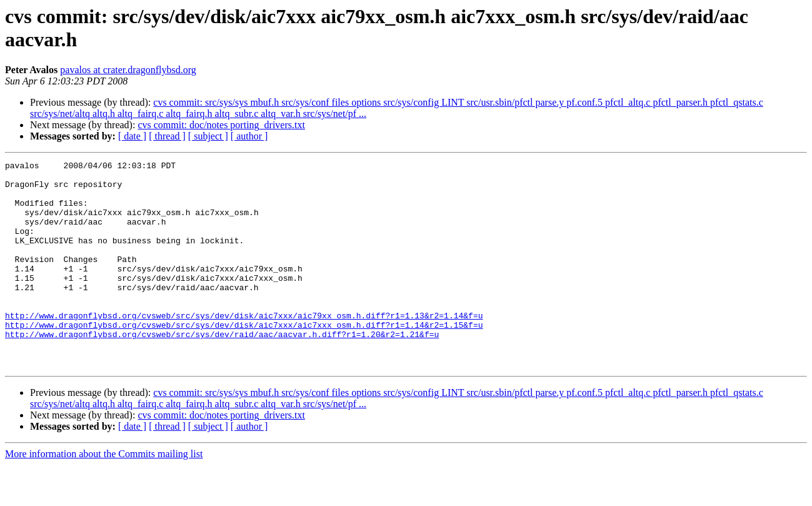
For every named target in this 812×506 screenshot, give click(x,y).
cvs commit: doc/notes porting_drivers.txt (221, 125)
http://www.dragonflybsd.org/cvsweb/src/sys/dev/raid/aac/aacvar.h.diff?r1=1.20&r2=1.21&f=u (222, 370)
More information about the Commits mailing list (104, 495)
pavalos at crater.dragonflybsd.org (128, 70)
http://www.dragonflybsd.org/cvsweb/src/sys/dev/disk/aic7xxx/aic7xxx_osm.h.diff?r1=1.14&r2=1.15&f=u (244, 358)
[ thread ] (167, 136)
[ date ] (132, 136)
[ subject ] (208, 136)
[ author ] (249, 136)
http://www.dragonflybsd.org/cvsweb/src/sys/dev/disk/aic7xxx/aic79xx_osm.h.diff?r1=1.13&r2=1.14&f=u (244, 347)
